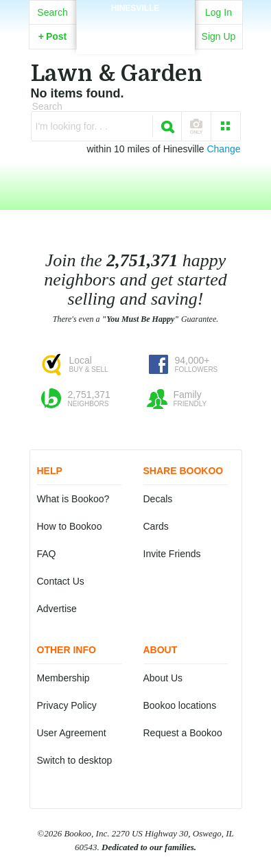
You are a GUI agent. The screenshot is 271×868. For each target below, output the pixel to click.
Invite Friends (172, 554)
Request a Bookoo (183, 733)
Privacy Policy (67, 705)
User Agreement (72, 733)
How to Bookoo (70, 526)
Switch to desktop (75, 760)
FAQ (47, 554)
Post (53, 36)
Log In (219, 12)
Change (223, 149)
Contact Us (61, 581)
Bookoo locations (180, 705)
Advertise (57, 609)
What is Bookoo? (73, 499)
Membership (63, 678)
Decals (158, 499)
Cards (156, 526)
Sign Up (219, 36)
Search (52, 12)
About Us (163, 678)
